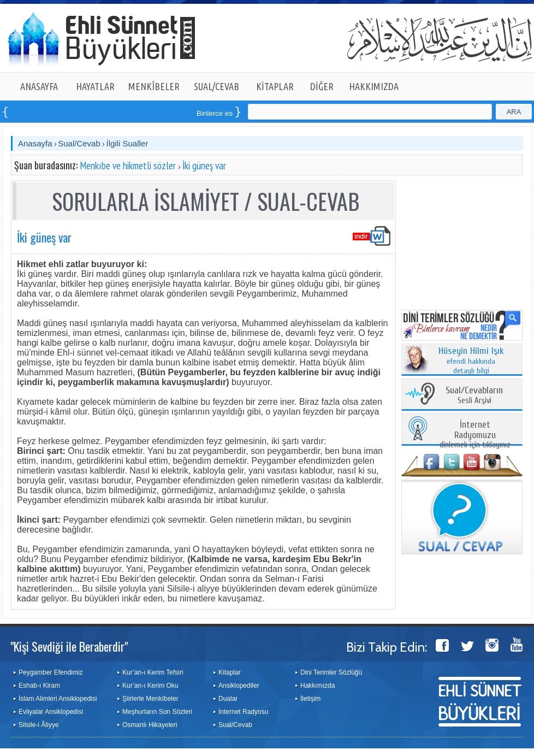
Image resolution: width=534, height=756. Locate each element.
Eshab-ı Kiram (39, 686)
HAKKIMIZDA (374, 86)
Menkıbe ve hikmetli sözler (128, 166)
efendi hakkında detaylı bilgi (471, 361)
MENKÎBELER (154, 86)
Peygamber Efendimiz (51, 672)
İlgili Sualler (127, 143)
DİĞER (322, 86)
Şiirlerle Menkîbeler (150, 699)
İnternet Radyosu (243, 712)
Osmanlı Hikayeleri (150, 725)
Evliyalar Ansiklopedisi (51, 712)
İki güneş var (204, 166)
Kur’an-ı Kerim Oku (150, 686)
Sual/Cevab (79, 143)
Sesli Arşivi (474, 396)
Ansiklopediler (239, 686)
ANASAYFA (39, 86)
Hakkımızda (318, 686)
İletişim (310, 699)
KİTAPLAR (275, 86)
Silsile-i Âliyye (38, 725)
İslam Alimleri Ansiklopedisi (58, 699)
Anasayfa (35, 143)
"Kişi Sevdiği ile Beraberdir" (69, 646)
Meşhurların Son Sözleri (157, 712)
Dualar (228, 699)
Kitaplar (230, 672)
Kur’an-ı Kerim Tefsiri (153, 672)
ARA (514, 112)
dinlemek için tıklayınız (475, 435)
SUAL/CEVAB (216, 86)
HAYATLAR (95, 86)
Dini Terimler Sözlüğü (331, 672)
